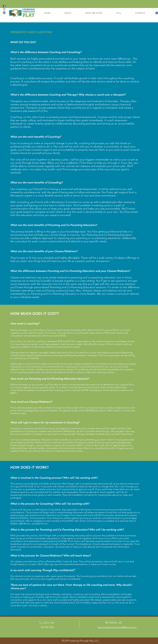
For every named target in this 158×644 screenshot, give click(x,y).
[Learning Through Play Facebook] (157, 13)
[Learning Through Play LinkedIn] (4, 13)
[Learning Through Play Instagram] (4, 9)
